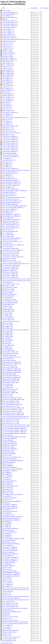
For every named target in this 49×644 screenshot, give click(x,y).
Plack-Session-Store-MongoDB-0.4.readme (12, 398)
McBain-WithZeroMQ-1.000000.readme (11, 376)
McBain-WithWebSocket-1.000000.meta (11, 576)
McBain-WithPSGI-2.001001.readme (10, 352)
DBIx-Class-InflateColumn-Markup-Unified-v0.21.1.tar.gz (16, 263)
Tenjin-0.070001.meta (7, 625)
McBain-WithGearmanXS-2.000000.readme (12, 370)
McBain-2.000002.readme (8, 73)
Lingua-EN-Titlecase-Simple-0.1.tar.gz (12, 357)
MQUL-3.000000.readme (7, 336)
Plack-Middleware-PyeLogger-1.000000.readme (13, 415)
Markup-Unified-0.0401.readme (10, 365)
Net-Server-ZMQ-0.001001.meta (10, 532)
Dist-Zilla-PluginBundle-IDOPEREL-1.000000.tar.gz (15, 206)
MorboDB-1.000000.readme (8, 304)
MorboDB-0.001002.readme (8, 309)
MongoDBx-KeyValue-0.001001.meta (10, 630)
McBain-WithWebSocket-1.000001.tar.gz (12, 214)
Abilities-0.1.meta (7, 618)
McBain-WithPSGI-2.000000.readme (10, 393)
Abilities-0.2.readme (7, 323)
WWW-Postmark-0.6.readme (8, 289)
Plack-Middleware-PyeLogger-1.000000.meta (13, 469)
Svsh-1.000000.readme (7, 387)
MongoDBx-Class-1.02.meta (9, 450)
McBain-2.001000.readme (8, 72)
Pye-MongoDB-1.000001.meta (9, 562)
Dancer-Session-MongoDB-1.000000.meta (12, 501)
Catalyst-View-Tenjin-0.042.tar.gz (11, 199)
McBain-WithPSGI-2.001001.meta (10, 467)
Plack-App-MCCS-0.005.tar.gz (9, 27)
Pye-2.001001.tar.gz (7, 158)
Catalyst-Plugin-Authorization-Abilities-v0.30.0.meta (16, 596)
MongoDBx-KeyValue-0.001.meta (10, 632)
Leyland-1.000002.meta (8, 440)
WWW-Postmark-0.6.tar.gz (8, 134)
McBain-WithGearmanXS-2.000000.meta (11, 544)
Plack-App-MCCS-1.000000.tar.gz (10, 17)
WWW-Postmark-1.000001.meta (9, 454)
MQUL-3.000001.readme (7, 335)
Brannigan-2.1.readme (7, 394)
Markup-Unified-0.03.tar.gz (9, 131)
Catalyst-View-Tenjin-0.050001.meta (11, 598)
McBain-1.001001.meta (7, 464)
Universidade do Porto (4, 643)
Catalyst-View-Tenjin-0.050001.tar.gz (12, 133)
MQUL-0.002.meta (6, 615)
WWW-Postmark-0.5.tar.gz (8, 129)
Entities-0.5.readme (7, 313)
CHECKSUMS (5, 19)
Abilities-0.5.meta (7, 499)
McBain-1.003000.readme (8, 75)
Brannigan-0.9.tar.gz (7, 50)
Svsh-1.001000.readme (7, 386)
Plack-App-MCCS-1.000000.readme (10, 126)
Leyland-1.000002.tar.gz (8, 33)
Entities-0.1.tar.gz (7, 109)
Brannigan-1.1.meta (7, 567)
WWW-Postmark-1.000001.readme (10, 294)
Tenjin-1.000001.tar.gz (8, 99)
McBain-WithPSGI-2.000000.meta (10, 508)
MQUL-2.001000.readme (7, 331)
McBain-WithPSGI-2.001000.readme (10, 353)
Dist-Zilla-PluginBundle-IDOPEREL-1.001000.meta (14, 428)
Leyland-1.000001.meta (8, 435)
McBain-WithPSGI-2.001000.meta (10, 506)
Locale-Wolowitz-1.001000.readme (10, 275)
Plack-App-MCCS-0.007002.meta (10, 442)
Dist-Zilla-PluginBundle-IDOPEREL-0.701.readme (14, 437)
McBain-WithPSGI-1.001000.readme (10, 382)
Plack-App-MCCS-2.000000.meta (10, 481)
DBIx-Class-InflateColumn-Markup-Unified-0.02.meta (15, 623)
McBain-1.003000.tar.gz (8, 65)
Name (3, 8)
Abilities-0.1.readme (7, 325)
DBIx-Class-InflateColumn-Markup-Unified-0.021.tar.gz (16, 416)
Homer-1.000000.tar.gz (8, 213)
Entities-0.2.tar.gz (7, 107)
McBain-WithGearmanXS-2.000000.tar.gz (12, 202)
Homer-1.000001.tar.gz (8, 282)
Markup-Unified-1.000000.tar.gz (10, 209)
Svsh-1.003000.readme (7, 297)
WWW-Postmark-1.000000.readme (10, 270)
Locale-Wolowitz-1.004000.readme (10, 248)
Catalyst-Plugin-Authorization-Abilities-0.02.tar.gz (15, 117)
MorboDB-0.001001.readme (8, 311)
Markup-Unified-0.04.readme (9, 360)
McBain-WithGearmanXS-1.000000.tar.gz (12, 184)
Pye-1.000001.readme (7, 347)
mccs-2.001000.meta (7, 510)
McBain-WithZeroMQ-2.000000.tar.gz (11, 185)
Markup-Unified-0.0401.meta (9, 540)
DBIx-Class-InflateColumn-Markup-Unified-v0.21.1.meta (16, 600)
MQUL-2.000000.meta (7, 533)
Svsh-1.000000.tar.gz (7, 123)
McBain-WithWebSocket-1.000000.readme (12, 377)
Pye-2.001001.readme (7, 314)
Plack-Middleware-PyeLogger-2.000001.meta (13, 516)
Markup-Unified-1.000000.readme (10, 367)
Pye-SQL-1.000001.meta (8, 545)
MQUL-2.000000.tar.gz (7, 80)
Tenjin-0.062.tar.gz (7, 124)
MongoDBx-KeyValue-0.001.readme (10, 389)
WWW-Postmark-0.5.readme (8, 291)
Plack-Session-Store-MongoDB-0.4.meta (12, 457)
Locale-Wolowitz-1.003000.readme (10, 255)
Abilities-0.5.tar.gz (7, 119)
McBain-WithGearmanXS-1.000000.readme (12, 364)
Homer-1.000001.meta (7, 578)
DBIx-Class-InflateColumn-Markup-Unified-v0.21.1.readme (16, 425)
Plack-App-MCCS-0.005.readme (9, 153)
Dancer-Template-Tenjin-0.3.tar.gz (11, 406)
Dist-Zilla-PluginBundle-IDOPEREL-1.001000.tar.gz (15, 190)
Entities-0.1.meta (7, 593)
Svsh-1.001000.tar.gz (7, 116)
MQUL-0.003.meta (6, 613)
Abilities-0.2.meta (7, 635)
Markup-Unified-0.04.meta (9, 542)
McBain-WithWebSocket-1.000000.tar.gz (12, 219)
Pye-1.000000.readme (7, 348)
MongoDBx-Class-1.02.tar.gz (9, 41)
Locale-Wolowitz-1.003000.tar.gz (10, 136)
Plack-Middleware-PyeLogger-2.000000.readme (13, 408)
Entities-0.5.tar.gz (7, 87)
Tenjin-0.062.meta (7, 627)
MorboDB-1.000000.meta (8, 466)
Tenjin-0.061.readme (7, 247)
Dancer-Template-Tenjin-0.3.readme (11, 423)
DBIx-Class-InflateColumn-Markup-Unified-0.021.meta (15, 622)
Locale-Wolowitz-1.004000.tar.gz (10, 112)
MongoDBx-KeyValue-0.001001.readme (11, 381)
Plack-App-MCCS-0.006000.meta (10, 449)
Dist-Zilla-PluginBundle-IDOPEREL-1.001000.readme (15, 430)
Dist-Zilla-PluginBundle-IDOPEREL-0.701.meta (13, 539)
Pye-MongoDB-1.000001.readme (9, 355)
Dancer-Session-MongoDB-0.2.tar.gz (11, 228)
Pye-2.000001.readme (7, 316)
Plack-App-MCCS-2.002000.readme (10, 221)
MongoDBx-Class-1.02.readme (9, 260)
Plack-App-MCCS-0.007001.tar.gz (10, 22)
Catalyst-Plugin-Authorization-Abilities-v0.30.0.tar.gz (16, 170)
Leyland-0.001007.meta (8, 591)
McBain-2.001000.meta (7, 483)
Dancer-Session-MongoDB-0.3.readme (11, 401)
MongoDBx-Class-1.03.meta (9, 447)
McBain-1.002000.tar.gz (8, 70)
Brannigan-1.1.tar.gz (7, 44)
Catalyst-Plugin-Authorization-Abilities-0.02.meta (15, 608)
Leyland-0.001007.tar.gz (8, 29)
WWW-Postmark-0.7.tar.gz (8, 128)
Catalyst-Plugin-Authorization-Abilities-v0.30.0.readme (16, 280)
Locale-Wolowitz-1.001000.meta (10, 550)
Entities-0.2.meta (7, 595)
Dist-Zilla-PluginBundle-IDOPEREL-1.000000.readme (15, 433)
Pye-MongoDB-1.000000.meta (9, 566)
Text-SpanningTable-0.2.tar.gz (10, 174)
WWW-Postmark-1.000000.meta (9, 462)
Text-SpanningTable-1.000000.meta (11, 557)
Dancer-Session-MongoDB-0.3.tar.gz (11, 224)
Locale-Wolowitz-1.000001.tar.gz (10, 148)
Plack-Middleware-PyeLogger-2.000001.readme (13, 413)
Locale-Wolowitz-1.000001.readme (10, 274)
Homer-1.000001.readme (8, 359)
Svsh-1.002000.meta (7, 496)
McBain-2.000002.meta (7, 484)
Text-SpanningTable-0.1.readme (10, 301)
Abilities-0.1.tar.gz (7, 230)
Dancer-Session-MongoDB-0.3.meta (10, 486)
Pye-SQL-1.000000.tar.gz (8, 187)
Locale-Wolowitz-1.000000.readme (10, 277)
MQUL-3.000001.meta (7, 472)
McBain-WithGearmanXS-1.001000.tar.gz (12, 182)
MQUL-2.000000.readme (7, 328)
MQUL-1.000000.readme (7, 333)
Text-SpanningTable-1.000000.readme (11, 265)
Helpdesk (11, 643)
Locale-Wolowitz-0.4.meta (9, 515)
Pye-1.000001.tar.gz (7, 165)
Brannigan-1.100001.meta (8, 552)
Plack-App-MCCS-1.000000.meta (10, 438)
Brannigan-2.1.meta (7, 579)
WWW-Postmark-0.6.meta (8, 530)
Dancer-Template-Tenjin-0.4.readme (11, 421)
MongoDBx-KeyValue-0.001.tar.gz (10, 240)
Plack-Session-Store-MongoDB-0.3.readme (12, 410)
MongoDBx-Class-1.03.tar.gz (9, 36)
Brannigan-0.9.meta (7, 634)
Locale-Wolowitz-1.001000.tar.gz (10, 141)
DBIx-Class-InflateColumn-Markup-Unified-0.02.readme (15, 589)
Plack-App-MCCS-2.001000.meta (10, 498)
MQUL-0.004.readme (7, 338)
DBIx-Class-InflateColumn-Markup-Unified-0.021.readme (16, 588)
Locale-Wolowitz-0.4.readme (9, 299)
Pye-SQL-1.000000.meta (8, 556)
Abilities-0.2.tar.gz (7, 162)
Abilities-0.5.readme (7, 292)
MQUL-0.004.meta (6, 503)
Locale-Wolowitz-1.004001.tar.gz (10, 138)
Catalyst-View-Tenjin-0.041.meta (10, 620)
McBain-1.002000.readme (8, 85)
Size (41, 8)
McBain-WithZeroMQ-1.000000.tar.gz (11, 180)
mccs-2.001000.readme (7, 233)
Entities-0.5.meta (7, 455)
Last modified (34, 8)
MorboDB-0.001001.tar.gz (8, 95)
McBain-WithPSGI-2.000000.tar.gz (10, 204)
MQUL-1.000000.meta (7, 535)
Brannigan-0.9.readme (7, 56)
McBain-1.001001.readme (8, 111)
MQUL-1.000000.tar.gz (7, 89)
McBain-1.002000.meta (7, 491)
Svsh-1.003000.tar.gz (7, 175)
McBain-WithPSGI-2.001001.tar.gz (10, 168)
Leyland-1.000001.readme (8, 318)
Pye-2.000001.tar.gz (7, 163)
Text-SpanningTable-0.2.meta (9, 639)
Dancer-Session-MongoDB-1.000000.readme (12, 404)
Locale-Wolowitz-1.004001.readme (10, 267)
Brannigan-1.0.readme (7, 51)
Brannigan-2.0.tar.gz (7, 68)
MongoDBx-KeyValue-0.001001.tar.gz (11, 223)
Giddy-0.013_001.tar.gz (8, 43)
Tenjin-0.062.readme (7, 243)
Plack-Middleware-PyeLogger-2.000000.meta (13, 494)
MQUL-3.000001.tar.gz (7, 84)
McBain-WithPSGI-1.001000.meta (10, 471)
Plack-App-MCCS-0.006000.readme (10, 150)
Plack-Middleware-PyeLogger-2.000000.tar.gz (13, 250)
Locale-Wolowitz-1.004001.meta (10, 505)
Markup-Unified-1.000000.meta (10, 571)
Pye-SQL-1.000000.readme (8, 350)
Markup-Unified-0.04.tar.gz (9, 196)
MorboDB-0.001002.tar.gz (8, 94)
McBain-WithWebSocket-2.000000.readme (12, 372)
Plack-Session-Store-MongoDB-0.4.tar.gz (12, 201)
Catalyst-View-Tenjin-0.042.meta (10, 617)
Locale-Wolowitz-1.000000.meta (10, 561)
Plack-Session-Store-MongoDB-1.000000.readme (13, 399)
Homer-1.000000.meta (7, 586)
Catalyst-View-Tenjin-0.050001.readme (12, 262)
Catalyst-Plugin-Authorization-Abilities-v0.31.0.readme (16, 279)
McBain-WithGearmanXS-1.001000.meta (11, 518)
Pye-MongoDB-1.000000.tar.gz (9, 211)
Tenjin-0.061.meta (7, 629)
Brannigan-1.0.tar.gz (7, 46)
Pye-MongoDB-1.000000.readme (9, 374)
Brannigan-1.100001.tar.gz (9, 34)
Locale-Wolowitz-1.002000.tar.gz (10, 140)
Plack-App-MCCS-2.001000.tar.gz (10, 14)
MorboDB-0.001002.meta (8, 488)
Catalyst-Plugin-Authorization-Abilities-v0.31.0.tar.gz (16, 39)
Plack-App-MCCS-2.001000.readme (10, 231)
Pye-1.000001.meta (7, 477)
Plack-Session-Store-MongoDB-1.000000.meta (13, 460)
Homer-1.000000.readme (8, 340)
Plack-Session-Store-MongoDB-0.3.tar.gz (12, 241)
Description (46, 8)
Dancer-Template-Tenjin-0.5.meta (10, 603)
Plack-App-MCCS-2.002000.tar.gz (10, 12)
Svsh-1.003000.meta (7, 513)
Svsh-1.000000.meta (7, 564)
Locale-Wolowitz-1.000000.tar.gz (10, 151)
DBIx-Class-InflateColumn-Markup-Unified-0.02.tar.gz (15, 418)
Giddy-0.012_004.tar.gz (8, 48)
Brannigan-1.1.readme (7, 55)
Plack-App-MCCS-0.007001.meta (10, 443)
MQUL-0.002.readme (7, 343)
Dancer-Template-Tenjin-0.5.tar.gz (11, 226)
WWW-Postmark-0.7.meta (8, 489)
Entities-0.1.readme (7, 306)
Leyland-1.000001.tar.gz (8, 31)
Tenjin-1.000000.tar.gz (8, 100)
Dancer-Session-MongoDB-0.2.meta (10, 606)
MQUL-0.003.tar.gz (7, 102)
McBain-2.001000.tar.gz (8, 61)
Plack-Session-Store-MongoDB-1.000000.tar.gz (13, 207)
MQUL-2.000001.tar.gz (7, 78)
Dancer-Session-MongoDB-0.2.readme (11, 403)
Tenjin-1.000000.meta (7, 584)
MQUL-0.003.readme (7, 342)
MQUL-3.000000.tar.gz (7, 106)
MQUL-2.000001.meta (7, 537)
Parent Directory (6, 11)
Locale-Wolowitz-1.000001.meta (10, 559)
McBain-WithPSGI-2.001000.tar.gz (10, 172)
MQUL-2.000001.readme (7, 326)
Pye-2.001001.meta (7, 525)
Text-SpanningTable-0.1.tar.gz (10, 179)
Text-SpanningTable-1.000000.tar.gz (11, 157)
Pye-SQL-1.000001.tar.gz (8, 177)
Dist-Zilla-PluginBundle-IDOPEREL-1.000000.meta (14, 432)
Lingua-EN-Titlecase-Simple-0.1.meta (11, 637)
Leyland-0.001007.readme (8, 296)
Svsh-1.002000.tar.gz (7, 114)
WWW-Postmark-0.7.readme (8, 286)
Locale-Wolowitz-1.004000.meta (10, 511)
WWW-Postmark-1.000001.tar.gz (10, 58)
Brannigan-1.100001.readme (9, 53)
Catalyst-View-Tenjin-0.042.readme (11, 252)
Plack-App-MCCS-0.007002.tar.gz (10, 21)
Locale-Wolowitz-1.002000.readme (10, 269)
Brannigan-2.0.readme (7, 396)
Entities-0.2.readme (7, 308)
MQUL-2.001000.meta (7, 522)
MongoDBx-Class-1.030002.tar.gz (10, 38)
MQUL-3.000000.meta (7, 474)
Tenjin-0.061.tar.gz (7, 121)
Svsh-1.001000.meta (7, 523)
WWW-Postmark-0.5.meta (8, 493)
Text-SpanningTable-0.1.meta (9, 640)
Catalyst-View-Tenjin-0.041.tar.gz (11, 321)
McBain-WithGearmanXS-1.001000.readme (12, 362)
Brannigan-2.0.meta (7, 581)
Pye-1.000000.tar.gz (7, 167)
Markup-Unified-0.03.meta (9, 601)
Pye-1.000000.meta (7, 479)
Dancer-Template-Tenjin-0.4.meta (10, 605)
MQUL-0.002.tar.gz (7, 104)
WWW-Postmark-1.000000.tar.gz (10, 60)
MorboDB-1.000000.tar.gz (8, 90)
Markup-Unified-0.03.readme (9, 391)
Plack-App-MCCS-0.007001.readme (10, 145)
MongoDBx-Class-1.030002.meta (10, 445)
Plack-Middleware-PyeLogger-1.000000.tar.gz (13, 245)
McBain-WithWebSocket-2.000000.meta (11, 572)
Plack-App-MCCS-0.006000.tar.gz (10, 24)
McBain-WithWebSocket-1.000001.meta (11, 574)
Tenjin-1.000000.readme (8, 236)
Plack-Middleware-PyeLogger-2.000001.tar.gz (13, 257)
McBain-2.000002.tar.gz (8, 63)
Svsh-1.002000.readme (7, 384)
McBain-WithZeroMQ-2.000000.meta (10, 528)
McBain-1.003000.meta (7, 476)
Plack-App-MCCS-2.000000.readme (10, 155)
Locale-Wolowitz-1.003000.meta (10, 547)
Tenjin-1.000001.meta (7, 583)
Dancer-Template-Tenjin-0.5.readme (11, 420)
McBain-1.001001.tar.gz (8, 82)
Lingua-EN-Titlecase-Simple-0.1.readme (12, 411)
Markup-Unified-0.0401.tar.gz (10, 194)
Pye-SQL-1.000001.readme (8, 345)
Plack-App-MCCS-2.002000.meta (10, 459)
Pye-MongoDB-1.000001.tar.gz (9, 192)
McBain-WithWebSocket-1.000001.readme (12, 369)
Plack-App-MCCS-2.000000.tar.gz (10, 26)
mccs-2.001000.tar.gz (7, 16)
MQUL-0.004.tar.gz (7, 92)
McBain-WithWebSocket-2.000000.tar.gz (12, 216)
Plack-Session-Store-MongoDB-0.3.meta (12, 612)
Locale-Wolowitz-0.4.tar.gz (9, 160)
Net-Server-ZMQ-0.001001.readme (10, 303)
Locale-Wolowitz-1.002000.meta (10, 549)
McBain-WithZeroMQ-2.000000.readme (11, 379)
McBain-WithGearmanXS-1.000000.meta (11, 520)
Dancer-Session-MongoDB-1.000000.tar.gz (12, 238)
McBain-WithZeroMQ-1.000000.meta (10, 554)
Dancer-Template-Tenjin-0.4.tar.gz (11, 284)
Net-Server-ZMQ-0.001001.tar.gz (10, 146)
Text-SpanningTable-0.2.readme (10, 287)
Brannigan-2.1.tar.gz (7, 67)
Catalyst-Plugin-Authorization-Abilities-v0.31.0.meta (16, 426)
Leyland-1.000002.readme (8, 320)
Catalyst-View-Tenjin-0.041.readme (11, 253)
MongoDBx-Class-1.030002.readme (10, 272)
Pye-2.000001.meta (7, 527)
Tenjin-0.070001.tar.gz (8, 97)
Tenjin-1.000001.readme (8, 235)
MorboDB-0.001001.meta (8, 610)
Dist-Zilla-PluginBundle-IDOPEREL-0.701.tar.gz (14, 197)
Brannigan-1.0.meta (7, 569)
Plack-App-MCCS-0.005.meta (9, 452)
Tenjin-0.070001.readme (8, 218)
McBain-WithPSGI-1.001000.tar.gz (10, 189)
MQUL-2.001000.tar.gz (7, 77)
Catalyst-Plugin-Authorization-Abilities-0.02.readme (15, 330)
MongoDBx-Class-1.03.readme (9, 258)
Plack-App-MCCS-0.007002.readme (10, 143)
